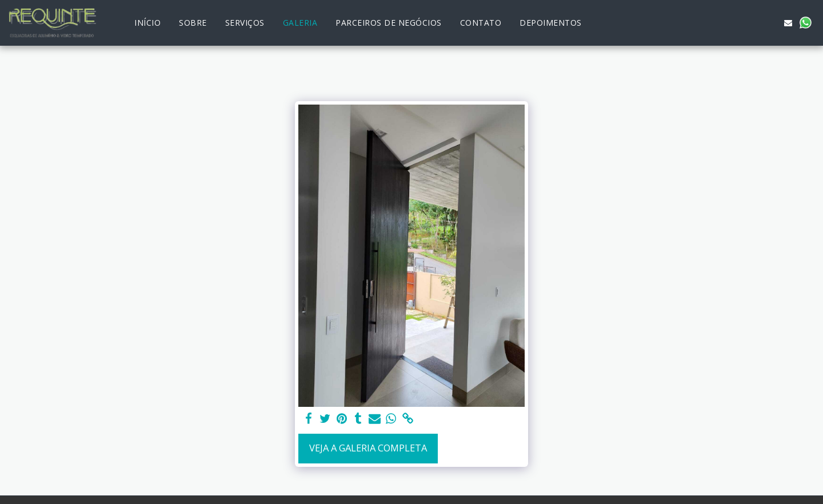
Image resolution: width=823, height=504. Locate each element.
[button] (754, 23)
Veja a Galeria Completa (368, 448)
